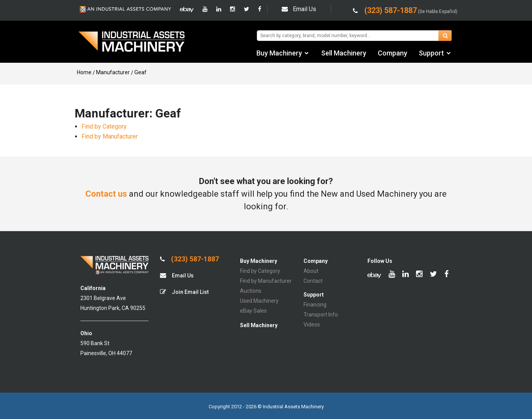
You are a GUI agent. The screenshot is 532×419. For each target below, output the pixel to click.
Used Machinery (259, 301)
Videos (312, 324)
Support (431, 53)
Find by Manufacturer (110, 136)
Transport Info (321, 315)
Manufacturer (113, 72)
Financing (315, 305)
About (311, 271)
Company (392, 53)
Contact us (106, 194)
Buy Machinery (279, 53)
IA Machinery (132, 42)
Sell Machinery (344, 53)
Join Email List (184, 292)
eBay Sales (253, 311)
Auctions (251, 291)
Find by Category (104, 126)
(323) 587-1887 (189, 259)
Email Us (299, 9)
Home (84, 72)
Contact (313, 281)
